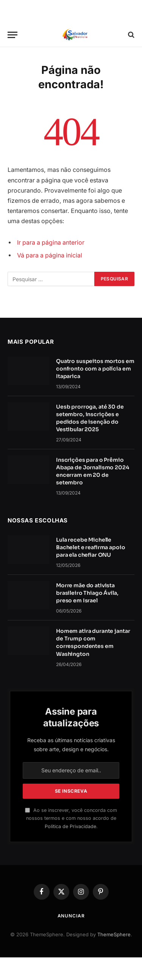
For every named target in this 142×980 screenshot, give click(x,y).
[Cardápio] (12, 35)
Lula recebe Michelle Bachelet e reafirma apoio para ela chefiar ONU (91, 547)
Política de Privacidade (70, 826)
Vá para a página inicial (50, 255)
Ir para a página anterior (51, 243)
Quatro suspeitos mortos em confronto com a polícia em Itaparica (95, 369)
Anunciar (71, 916)
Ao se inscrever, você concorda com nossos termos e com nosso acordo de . (71, 818)
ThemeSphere (114, 934)
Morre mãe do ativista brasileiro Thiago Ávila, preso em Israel (87, 593)
